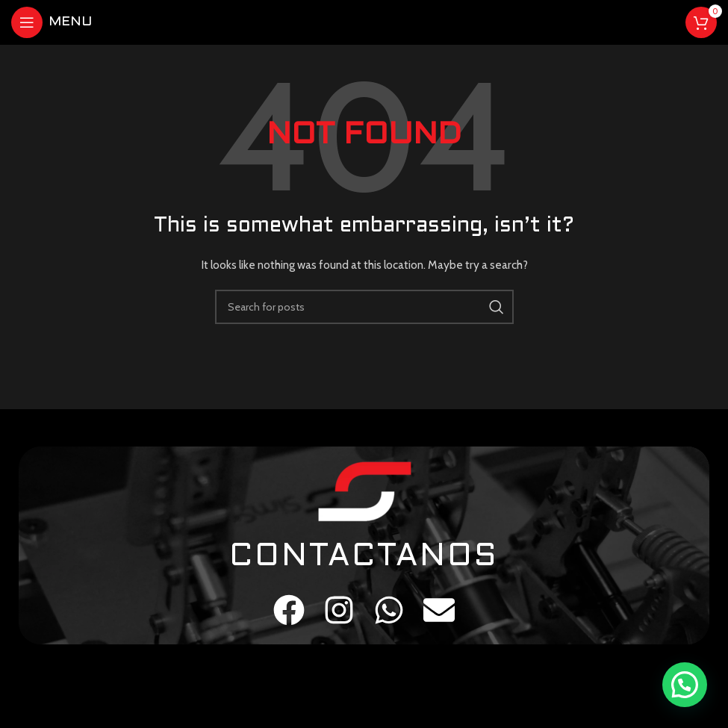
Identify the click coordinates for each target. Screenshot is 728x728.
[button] (685, 685)
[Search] (364, 307)
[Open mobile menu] (52, 22)
